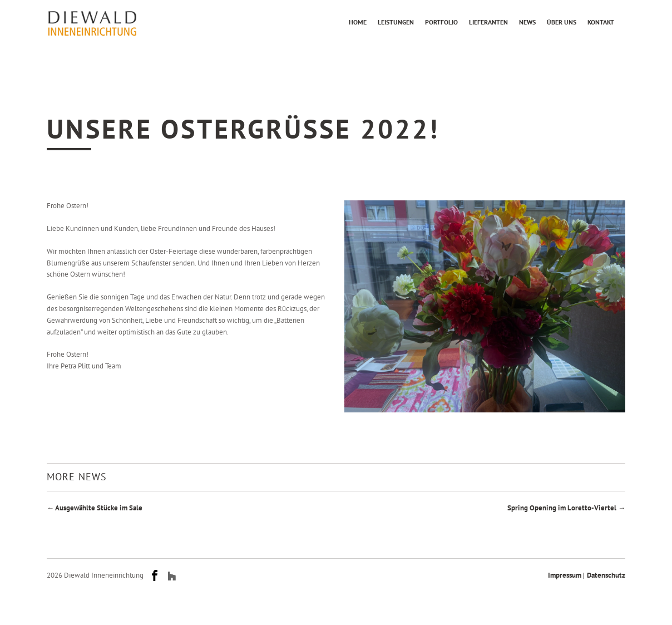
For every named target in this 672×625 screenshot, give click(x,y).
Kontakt (601, 22)
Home (358, 22)
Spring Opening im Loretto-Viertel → (566, 508)
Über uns (562, 22)
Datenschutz (606, 575)
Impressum (565, 575)
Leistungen (396, 22)
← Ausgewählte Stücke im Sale (95, 508)
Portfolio (441, 22)
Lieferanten (488, 22)
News (527, 22)
